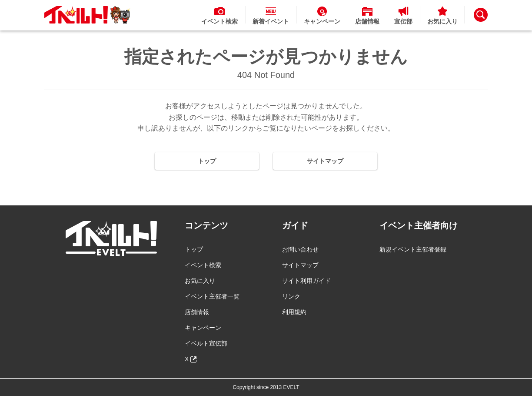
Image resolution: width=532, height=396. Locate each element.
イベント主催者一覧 (212, 296)
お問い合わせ (300, 249)
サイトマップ (325, 161)
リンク (291, 296)
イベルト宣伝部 (206, 343)
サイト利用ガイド (306, 281)
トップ (207, 161)
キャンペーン (203, 328)
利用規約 (294, 312)
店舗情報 (197, 312)
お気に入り (200, 281)
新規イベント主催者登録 (413, 249)
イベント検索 (203, 265)
